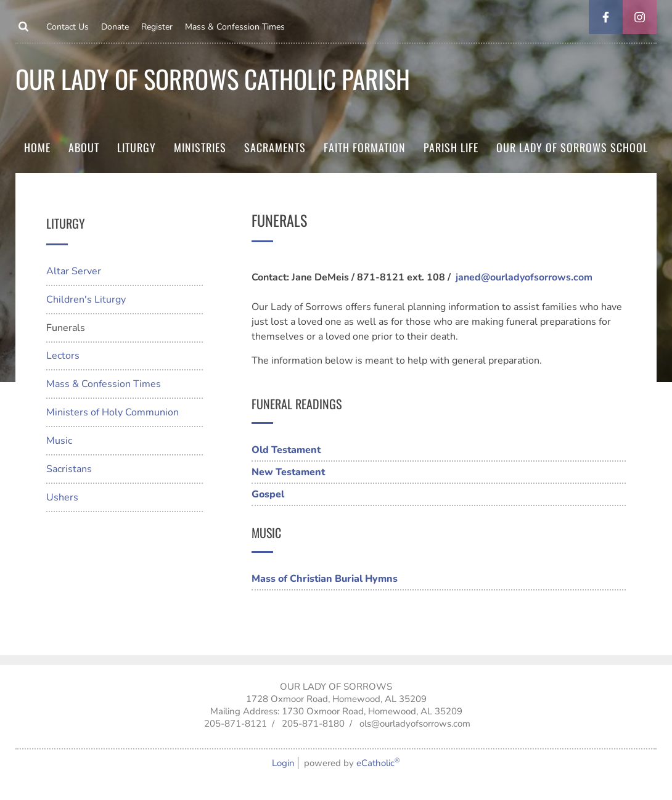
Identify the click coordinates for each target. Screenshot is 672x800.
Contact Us (68, 27)
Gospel (268, 494)
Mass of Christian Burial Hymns (325, 579)
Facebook (606, 17)
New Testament (288, 472)
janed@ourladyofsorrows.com (524, 277)
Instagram (640, 17)
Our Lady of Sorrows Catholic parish (213, 79)
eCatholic (378, 763)
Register (157, 27)
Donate (115, 27)
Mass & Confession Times (235, 27)
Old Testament (286, 450)
